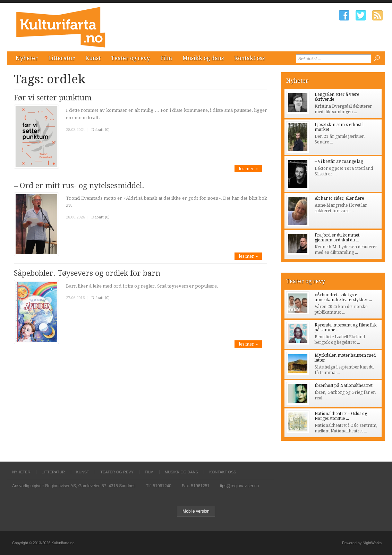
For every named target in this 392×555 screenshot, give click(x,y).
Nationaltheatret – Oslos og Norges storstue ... (341, 416)
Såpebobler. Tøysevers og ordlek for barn (87, 273)
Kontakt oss (249, 58)
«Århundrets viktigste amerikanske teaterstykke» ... (343, 297)
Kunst (93, 58)
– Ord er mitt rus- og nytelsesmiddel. (79, 186)
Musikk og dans (203, 58)
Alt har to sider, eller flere (339, 198)
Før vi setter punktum (53, 98)
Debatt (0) (100, 130)
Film (166, 58)
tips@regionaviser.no (239, 486)
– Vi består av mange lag (339, 161)
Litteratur (62, 58)
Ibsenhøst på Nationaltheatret (344, 386)
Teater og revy (130, 58)
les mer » (248, 169)
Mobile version (196, 511)
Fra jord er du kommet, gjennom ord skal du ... (338, 238)
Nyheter (27, 58)
